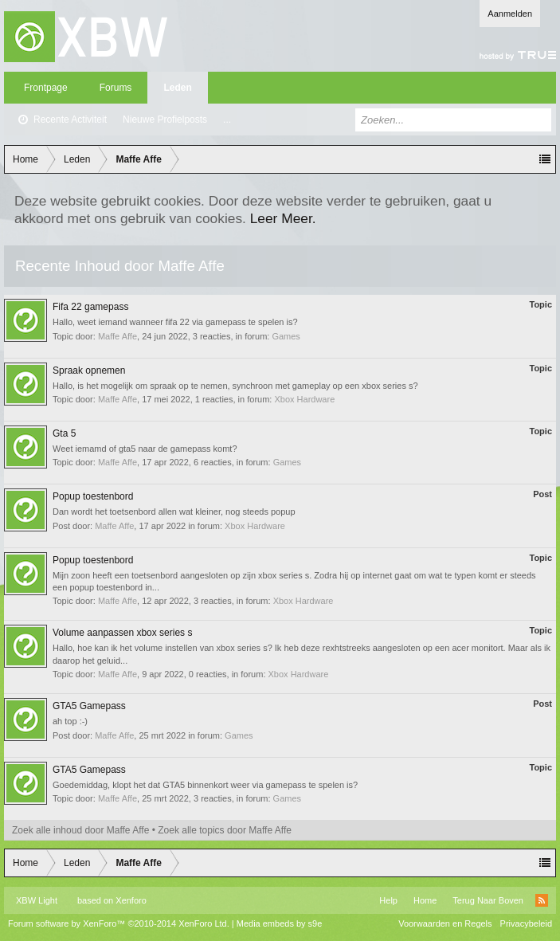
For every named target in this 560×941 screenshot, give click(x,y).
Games (286, 336)
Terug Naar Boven (488, 900)
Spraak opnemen (89, 371)
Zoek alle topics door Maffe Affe (225, 830)
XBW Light (37, 900)
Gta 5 (64, 433)
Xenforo (131, 900)
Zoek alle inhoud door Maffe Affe (80, 830)
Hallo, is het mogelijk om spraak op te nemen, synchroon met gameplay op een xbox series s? (235, 386)
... (227, 120)
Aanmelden (510, 14)
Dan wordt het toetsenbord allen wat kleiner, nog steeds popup (174, 512)
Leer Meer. (283, 218)
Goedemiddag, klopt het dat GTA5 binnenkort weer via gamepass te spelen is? (205, 785)
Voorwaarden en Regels (445, 923)
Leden (177, 88)
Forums (116, 88)
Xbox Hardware (304, 399)
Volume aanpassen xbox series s (122, 633)
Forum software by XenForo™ (119, 923)
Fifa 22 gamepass (90, 307)
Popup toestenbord (93, 496)
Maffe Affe (117, 336)
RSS (542, 900)
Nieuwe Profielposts (165, 120)
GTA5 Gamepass (89, 706)
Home (425, 900)
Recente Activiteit (70, 120)
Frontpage (46, 88)
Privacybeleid (526, 923)
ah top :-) (70, 721)
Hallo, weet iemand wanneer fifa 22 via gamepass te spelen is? (175, 322)
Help (388, 900)
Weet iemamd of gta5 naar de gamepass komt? (145, 449)
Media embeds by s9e (280, 923)
